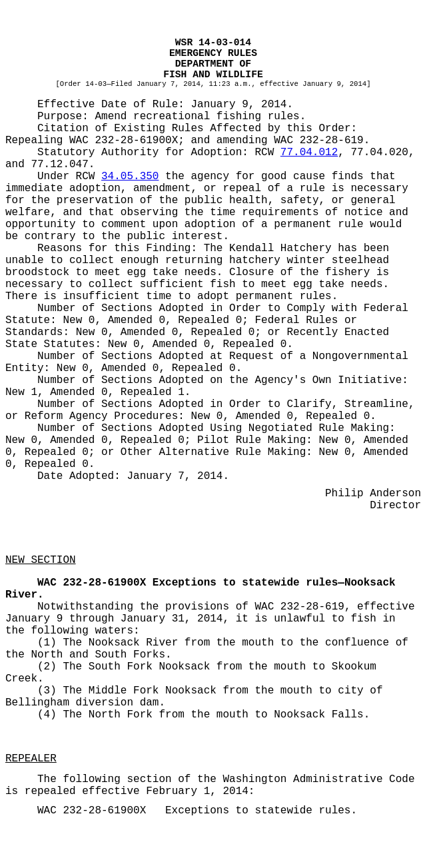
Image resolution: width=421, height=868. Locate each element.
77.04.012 (309, 153)
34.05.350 (130, 177)
